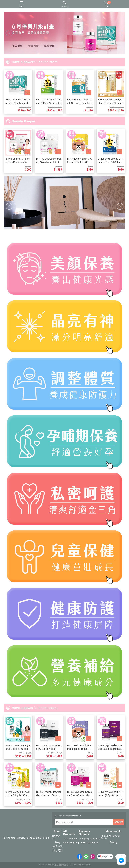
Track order (71, 839)
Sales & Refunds (90, 843)
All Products (69, 833)
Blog (58, 842)
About (58, 832)
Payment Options (84, 833)
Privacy (114, 842)
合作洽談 (58, 846)
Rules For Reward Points (110, 837)
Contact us (56, 837)
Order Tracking (71, 843)
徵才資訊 (58, 850)
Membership (114, 832)
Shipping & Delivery (90, 839)
